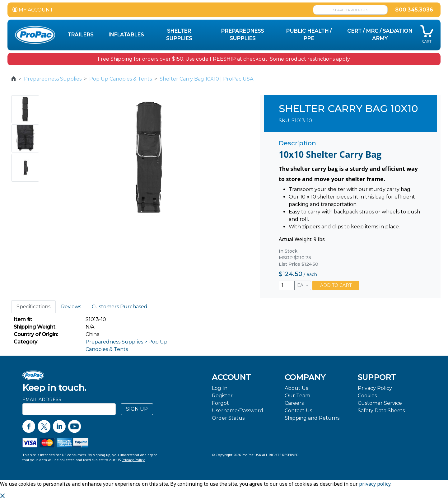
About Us (296, 388)
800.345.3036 (414, 10)
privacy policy (375, 484)
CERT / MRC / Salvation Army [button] (380, 35)
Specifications (33, 307)
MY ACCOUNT (33, 10)
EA (301, 285)
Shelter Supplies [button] (179, 35)
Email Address (42, 400)
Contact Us (298, 411)
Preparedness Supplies (53, 79)
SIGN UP (137, 409)
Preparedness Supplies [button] (242, 35)
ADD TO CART (336, 285)
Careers (294, 403)
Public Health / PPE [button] (309, 35)
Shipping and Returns (312, 418)
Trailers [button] (80, 35)
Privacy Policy (375, 388)
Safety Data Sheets (381, 411)
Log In (220, 388)
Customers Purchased (120, 307)
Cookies (367, 396)
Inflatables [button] (126, 35)
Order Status (228, 418)
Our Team (297, 396)
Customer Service (380, 403)
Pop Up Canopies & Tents (121, 79)
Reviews (71, 307)
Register (222, 396)
